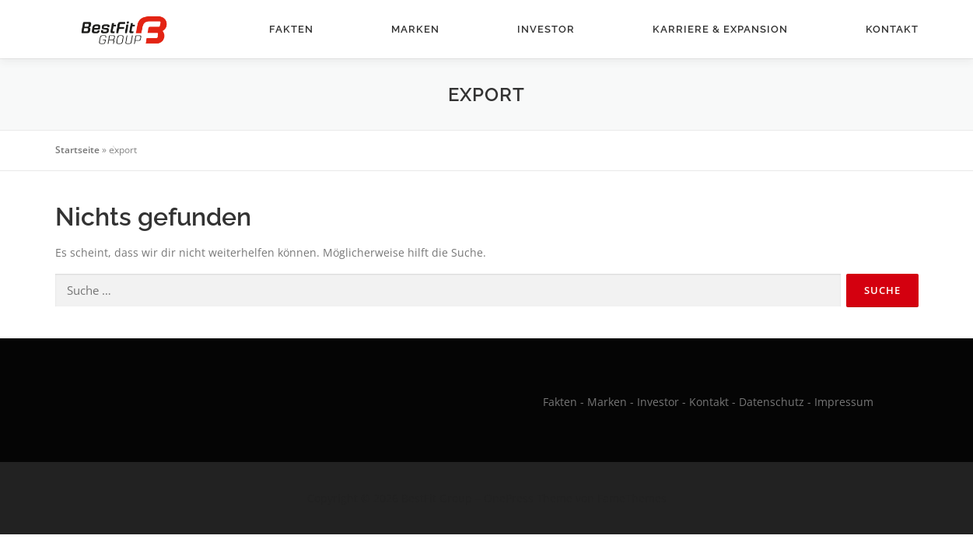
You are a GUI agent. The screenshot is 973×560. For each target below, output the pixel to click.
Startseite (77, 150)
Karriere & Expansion (720, 29)
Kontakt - (712, 402)
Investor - (661, 402)
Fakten (291, 29)
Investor (546, 29)
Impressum (844, 402)
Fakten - (563, 402)
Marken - (611, 402)
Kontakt (892, 29)
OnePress (509, 498)
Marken (415, 29)
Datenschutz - (777, 402)
